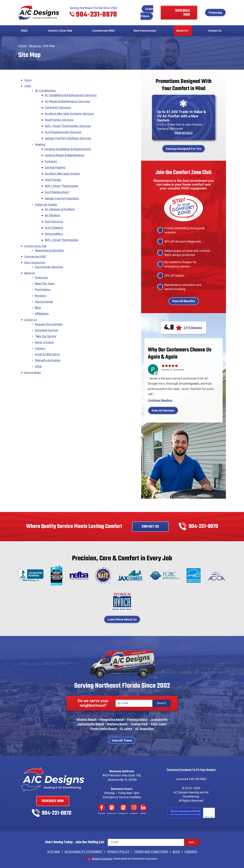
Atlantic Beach (86, 719)
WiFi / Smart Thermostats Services (69, 122)
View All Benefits (184, 301)
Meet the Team (45, 268)
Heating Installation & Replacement (69, 144)
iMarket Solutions (102, 858)
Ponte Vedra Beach (104, 728)
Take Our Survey (46, 318)
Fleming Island (137, 719)
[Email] (153, 842)
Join (191, 842)
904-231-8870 (96, 15)
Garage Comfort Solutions (63, 189)
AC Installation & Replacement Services (72, 94)
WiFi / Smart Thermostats (63, 178)
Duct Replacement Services (64, 128)
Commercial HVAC (36, 243)
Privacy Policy (182, 814)
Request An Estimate (49, 307)
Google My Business (112, 807)
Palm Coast (159, 724)
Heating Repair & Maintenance (65, 149)
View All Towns (122, 740)
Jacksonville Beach (91, 724)
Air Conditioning (45, 90)
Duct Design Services (49, 253)
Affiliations (42, 297)
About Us (35, 46)
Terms (212, 816)
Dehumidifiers (55, 222)
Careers (40, 330)
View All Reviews (163, 410)
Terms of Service (193, 814)
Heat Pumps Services (60, 117)
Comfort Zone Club (37, 233)
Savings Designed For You (184, 148)
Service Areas (44, 285)
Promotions (43, 274)
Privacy (207, 816)
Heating (40, 140)
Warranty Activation (48, 341)
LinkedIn (143, 807)
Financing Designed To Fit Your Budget (191, 769)
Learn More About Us (122, 619)
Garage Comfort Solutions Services (69, 134)
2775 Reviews (193, 327)
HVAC (28, 86)
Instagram (134, 807)
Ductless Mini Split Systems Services (70, 111)
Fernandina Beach (112, 719)
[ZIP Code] (134, 703)
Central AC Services (59, 105)
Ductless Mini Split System (63, 166)
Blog (38, 291)
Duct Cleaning (55, 216)
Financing (215, 13)
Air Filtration (53, 205)
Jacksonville (159, 719)
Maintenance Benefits (49, 237)
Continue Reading (160, 400)
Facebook (102, 807)
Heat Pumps (54, 172)
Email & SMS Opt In (47, 335)
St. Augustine (144, 728)
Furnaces (52, 155)
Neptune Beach (117, 724)
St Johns (126, 728)
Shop (38, 346)
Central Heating (56, 161)
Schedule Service (46, 312)
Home (22, 46)
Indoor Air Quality (46, 195)
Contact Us (32, 303)
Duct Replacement (58, 183)
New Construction (36, 249)
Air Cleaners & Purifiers (61, 199)
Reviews (41, 280)
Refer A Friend (44, 324)
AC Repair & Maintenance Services (68, 100)
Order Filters (147, 13)
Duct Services (55, 210)
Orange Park (139, 724)
